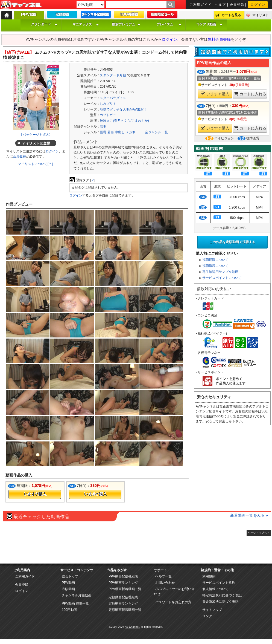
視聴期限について (215, 260)
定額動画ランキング (123, 603)
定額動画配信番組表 (123, 597)
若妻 (103, 126)
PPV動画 (68, 583)
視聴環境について (215, 266)
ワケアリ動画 (209, 24)
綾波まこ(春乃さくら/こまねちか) (124, 121)
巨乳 (103, 132)
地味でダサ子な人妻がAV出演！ (123, 109)
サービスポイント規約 (219, 583)
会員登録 (237, 5)
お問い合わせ (165, 583)
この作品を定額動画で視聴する (232, 242)
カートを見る (231, 15)
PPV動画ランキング (123, 583)
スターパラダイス (113, 98)
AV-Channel (21, 5)
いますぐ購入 (215, 94)
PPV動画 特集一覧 (75, 603)
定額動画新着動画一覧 (125, 610)
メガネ (130, 132)
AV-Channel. (132, 627)
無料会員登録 (219, 39)
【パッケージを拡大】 (36, 135)
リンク (207, 616)
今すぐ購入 (35, 494)
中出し (120, 132)
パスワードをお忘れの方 (173, 602)
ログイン (258, 5)
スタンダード (44, 24)
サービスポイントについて (222, 278)
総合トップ (70, 576)
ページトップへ (257, 533)
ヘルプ (221, 5)
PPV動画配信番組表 (123, 576)
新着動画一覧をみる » (249, 515)
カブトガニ (108, 115)
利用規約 (209, 576)
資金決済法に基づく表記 (220, 602)
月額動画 (68, 589)
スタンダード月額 (113, 75)
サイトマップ (212, 610)
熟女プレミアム (126, 24)
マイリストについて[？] (35, 164)
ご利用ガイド (201, 5)
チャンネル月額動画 (77, 595)
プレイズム (169, 24)
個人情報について (215, 589)
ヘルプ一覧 (163, 576)
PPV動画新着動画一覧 (125, 589)
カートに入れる (250, 94)
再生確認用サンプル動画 (220, 272)
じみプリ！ (108, 104)
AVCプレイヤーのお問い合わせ (174, 591)
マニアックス (86, 24)
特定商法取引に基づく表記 (222, 595)
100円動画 (69, 610)
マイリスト (261, 15)
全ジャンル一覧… (158, 132)
